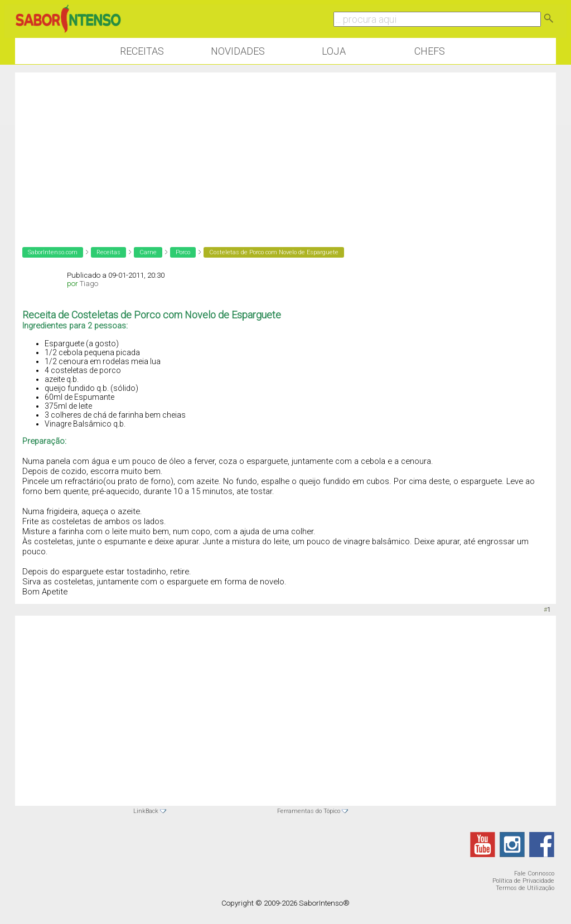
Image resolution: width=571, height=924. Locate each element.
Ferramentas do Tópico (309, 811)
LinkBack (146, 811)
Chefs (430, 51)
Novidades (238, 51)
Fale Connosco (534, 874)
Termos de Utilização (525, 888)
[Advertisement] (285, 151)
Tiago (89, 284)
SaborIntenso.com (53, 252)
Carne (148, 252)
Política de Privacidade (523, 881)
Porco (183, 252)
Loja (334, 51)
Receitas (142, 51)
